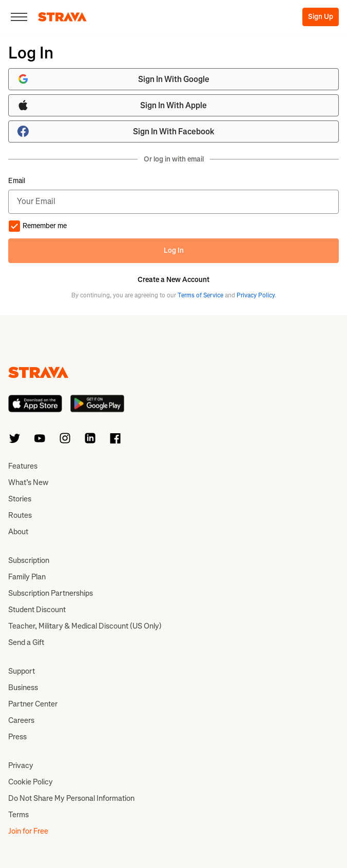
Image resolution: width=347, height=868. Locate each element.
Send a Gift (26, 642)
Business (23, 688)
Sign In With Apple (112, 105)
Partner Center (33, 704)
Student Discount (37, 610)
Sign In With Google (113, 79)
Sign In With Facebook (116, 131)
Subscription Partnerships (51, 593)
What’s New (28, 482)
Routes (20, 515)
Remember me (37, 226)
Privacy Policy (256, 295)
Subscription (29, 560)
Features (23, 466)
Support (22, 671)
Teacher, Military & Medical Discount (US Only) (85, 626)
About (18, 532)
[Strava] (62, 17)
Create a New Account (173, 280)
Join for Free (28, 831)
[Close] (19, 17)
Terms (18, 815)
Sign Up (321, 17)
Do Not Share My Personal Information (71, 798)
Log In (174, 250)
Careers (21, 720)
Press (17, 737)
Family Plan (27, 577)
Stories (20, 499)
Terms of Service (200, 295)
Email (17, 181)
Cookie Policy (31, 782)
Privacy (21, 765)
